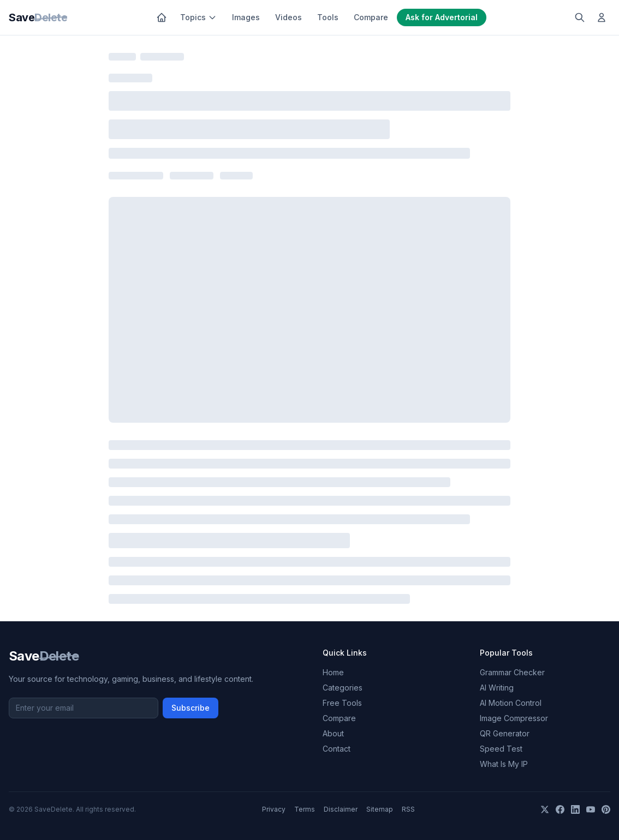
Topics (198, 17)
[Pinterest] (606, 809)
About (333, 733)
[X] (545, 809)
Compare (371, 17)
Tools (328, 17)
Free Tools (342, 703)
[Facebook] (560, 809)
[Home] (162, 17)
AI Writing (497, 688)
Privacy (274, 809)
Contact (337, 749)
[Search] (580, 17)
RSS (408, 809)
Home (333, 672)
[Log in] (602, 17)
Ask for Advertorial (442, 17)
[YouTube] (591, 809)
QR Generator (505, 733)
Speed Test (501, 749)
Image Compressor (514, 718)
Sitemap (380, 809)
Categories (343, 688)
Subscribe (191, 708)
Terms (305, 809)
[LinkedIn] (575, 809)
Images (246, 17)
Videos (288, 17)
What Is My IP (504, 764)
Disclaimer (341, 809)
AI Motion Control (511, 703)
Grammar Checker (512, 672)
